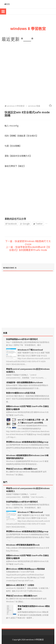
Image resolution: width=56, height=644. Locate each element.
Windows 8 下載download (30, 350)
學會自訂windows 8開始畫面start (22, 469)
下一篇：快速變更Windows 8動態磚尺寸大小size (28, 243)
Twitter (38, 224)
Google (25, 224)
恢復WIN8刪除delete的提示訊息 (21, 393)
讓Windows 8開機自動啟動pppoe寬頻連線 (25, 569)
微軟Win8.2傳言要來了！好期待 (20, 585)
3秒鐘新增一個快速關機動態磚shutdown (24, 382)
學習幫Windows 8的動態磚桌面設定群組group (27, 442)
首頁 (7, 4)
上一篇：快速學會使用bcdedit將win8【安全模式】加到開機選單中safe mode (28, 249)
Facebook (11, 224)
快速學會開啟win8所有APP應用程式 (22, 339)
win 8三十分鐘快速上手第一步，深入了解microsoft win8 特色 (33, 421)
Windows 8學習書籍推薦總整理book (23, 545)
